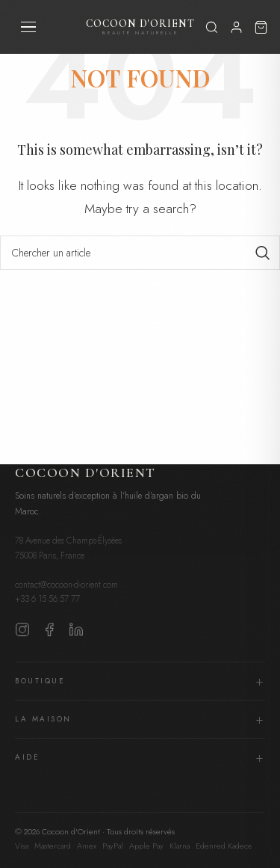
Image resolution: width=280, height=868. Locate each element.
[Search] (140, 253)
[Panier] (261, 27)
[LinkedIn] (76, 633)
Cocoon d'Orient (140, 27)
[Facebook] (49, 633)
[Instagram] (22, 633)
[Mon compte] (236, 27)
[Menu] (28, 27)
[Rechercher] (212, 27)
